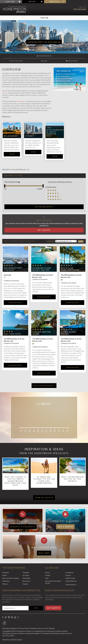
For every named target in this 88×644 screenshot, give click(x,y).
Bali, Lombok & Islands (11, 578)
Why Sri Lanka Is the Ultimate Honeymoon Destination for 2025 (15, 481)
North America (71, 581)
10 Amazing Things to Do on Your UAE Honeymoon (44, 480)
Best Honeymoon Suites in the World (73, 479)
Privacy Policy (24, 628)
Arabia (48, 575)
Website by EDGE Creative (12, 640)
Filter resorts (44, 207)
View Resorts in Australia (44, 42)
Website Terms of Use (39, 628)
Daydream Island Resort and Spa (42, 269)
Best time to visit (16, 61)
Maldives (6, 572)
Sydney (5, 93)
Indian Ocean (70, 578)
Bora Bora (26, 581)
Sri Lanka (26, 575)
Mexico (5, 584)
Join (36, 608)
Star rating (51, 187)
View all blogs (44, 497)
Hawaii (25, 584)
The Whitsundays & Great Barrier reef (55, 132)
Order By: (51, 241)
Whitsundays (21, 101)
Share (44, 61)
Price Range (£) (12, 182)
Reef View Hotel (13, 334)
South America (71, 584)
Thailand (26, 572)
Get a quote (65, 527)
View (12, 154)
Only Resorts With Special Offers (59, 182)
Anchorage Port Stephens (13, 269)
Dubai (4, 575)
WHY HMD (44, 553)
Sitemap (52, 628)
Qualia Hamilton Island (42, 333)
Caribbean (69, 572)
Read (4, 117)
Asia (47, 578)
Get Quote (44, 230)
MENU (44, 18)
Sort (81, 241)
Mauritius (6, 581)
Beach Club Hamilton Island (70, 269)
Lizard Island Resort (68, 333)
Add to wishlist (72, 61)
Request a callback (23, 527)
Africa (47, 572)
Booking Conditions (10, 628)
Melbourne (11, 136)
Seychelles (26, 578)
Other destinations (44, 56)
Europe (68, 575)
